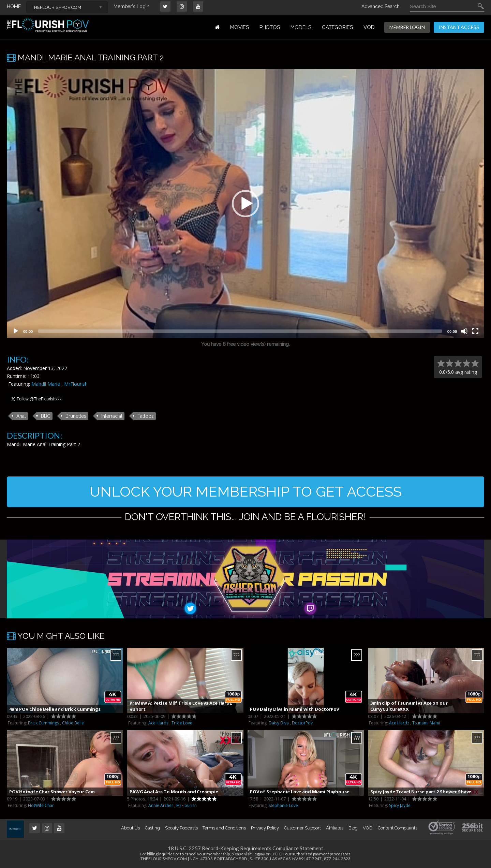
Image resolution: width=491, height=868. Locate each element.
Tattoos (146, 416)
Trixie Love (182, 723)
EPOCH (277, 854)
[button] (245, 204)
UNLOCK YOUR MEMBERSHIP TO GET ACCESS (246, 492)
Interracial (112, 416)
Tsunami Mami (426, 723)
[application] (245, 204)
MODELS (301, 27)
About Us (130, 828)
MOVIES (240, 27)
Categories (337, 27)
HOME (14, 6)
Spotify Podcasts (181, 828)
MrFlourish (76, 384)
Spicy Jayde (400, 805)
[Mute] (464, 331)
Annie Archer (161, 805)
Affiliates (334, 828)
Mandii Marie (46, 384)
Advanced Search (381, 6)
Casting (152, 828)
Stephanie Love (283, 805)
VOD (369, 27)
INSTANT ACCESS (459, 27)
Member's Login (131, 6)
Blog (353, 828)
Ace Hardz (158, 723)
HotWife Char (41, 805)
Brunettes (76, 416)
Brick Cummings (43, 723)
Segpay (259, 854)
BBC (46, 416)
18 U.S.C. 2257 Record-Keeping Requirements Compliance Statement (245, 848)
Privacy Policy (265, 828)
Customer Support (302, 828)
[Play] (16, 331)
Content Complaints (398, 828)
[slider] (240, 331)
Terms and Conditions (224, 828)
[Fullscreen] (475, 331)
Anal (21, 416)
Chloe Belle (73, 723)
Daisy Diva (279, 723)
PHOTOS (270, 27)
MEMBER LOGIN (407, 27)
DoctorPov (302, 723)
